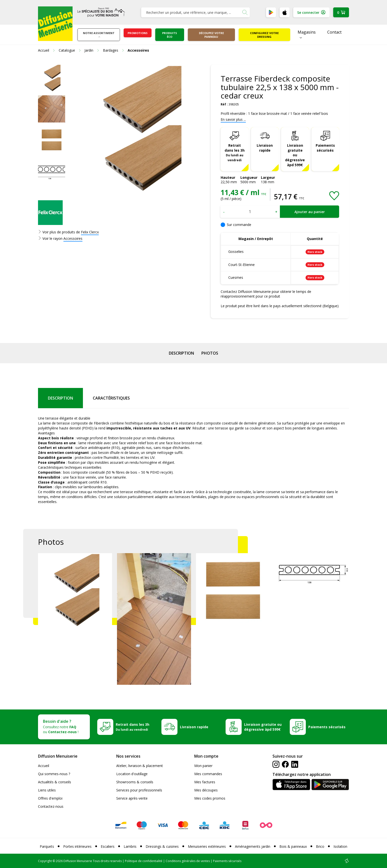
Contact (334, 32)
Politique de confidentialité (144, 861)
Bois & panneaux (293, 846)
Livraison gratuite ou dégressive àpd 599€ (295, 155)
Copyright (45, 861)
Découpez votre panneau (211, 35)
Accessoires (73, 238)
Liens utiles (47, 790)
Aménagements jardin (253, 846)
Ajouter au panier (310, 212)
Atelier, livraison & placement (140, 766)
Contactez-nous (51, 806)
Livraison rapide (265, 148)
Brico (320, 846)
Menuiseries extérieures (207, 846)
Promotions (138, 33)
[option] (52, 78)
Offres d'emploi (50, 798)
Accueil (44, 766)
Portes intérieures (77, 846)
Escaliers (108, 846)
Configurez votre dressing (264, 35)
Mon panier (203, 766)
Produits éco (170, 35)
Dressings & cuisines (162, 846)
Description (181, 353)
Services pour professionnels (139, 790)
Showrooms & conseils (135, 782)
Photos (210, 353)
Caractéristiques (111, 398)
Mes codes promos (210, 798)
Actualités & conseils (55, 782)
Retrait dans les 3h (235, 153)
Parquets (47, 846)
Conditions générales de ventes (188, 861)
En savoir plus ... (233, 119)
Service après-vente (132, 798)
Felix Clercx (90, 232)
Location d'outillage (132, 774)
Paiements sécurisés (325, 148)
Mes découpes (206, 790)
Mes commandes (208, 774)
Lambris (130, 846)
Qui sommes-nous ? (54, 774)
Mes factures (205, 782)
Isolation (340, 846)
